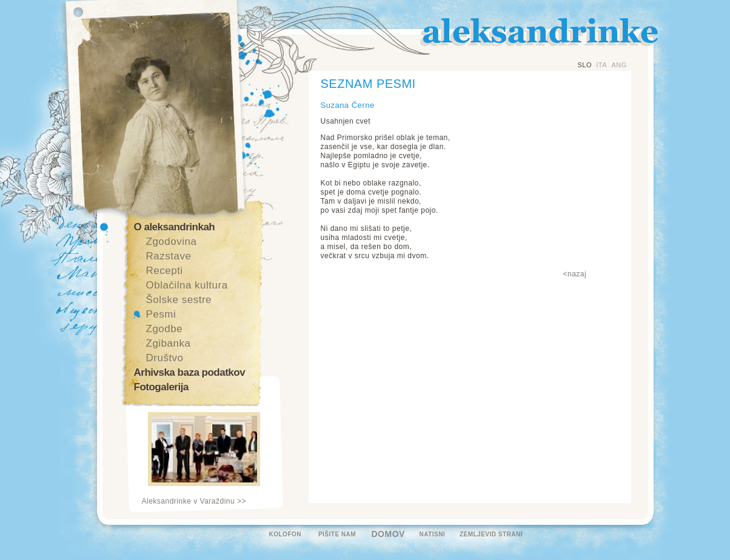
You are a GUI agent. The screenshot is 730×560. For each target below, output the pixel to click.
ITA (601, 65)
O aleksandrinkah (175, 227)
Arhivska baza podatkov (190, 372)
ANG (619, 65)
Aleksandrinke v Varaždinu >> (194, 501)
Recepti (165, 271)
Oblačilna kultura (187, 285)
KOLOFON (286, 534)
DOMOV (388, 534)
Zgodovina (172, 242)
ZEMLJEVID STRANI (491, 534)
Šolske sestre (179, 300)
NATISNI (433, 534)
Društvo (165, 358)
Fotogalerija (161, 387)
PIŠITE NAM (337, 534)
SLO (585, 65)
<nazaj (575, 274)
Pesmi (161, 314)
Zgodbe (165, 329)
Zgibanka (169, 343)
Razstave (169, 256)
